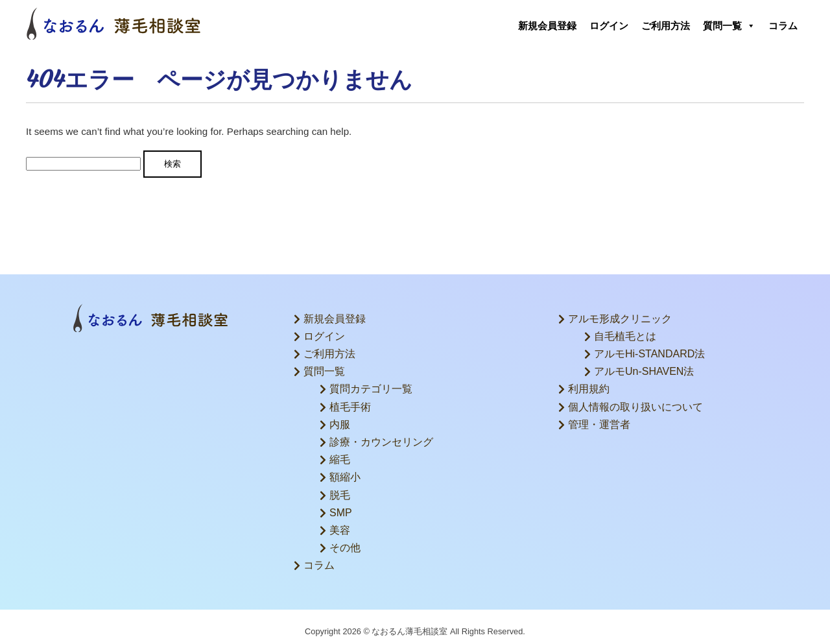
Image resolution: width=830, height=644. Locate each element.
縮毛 (340, 459)
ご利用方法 (666, 26)
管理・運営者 (599, 424)
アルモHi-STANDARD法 (649, 354)
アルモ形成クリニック (620, 319)
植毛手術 (350, 407)
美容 (340, 530)
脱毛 (340, 495)
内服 (340, 424)
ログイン (609, 26)
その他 (345, 548)
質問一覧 (729, 26)
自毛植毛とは (625, 336)
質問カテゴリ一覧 (371, 389)
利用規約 (589, 389)
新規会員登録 (547, 26)
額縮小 (345, 477)
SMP (341, 513)
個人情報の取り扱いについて (635, 407)
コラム (783, 26)
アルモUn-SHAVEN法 (644, 371)
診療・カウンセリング (381, 442)
